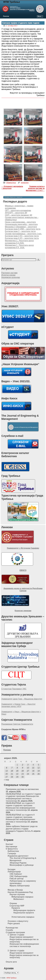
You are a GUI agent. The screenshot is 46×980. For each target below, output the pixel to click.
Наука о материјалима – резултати (20, 222)
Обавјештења (11, 183)
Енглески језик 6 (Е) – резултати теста (22, 238)
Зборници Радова (18, 863)
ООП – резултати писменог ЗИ (18, 215)
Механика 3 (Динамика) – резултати (21, 227)
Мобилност (19, 899)
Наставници (11, 847)
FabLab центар (16, 879)
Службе (9, 930)
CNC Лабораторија (18, 876)
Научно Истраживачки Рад (20, 892)
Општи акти (11, 962)
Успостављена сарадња (23, 917)
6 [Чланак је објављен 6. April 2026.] (7, 768)
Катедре (12, 869)
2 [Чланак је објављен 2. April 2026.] (23, 765)
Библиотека (13, 851)
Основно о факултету (18, 921)
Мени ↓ (40, 16)
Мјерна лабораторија (20, 886)
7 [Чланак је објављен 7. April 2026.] (12, 768)
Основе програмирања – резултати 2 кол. (23, 234)
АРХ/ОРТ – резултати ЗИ (16, 213)
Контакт (9, 844)
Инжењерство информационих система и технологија (24, 945)
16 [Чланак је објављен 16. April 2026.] (23, 771)
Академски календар (11, 277)
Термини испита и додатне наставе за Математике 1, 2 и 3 (35, 188)
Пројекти (16, 908)
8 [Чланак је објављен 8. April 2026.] (17, 768)
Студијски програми (15, 932)
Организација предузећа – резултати (21, 224)
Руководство (12, 928)
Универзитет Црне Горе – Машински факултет (22, 699)
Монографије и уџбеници (22, 865)
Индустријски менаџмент (21, 937)
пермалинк (25, 183)
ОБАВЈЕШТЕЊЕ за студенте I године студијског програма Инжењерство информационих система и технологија (23, 797)
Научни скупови (17, 894)
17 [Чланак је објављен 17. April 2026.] (28, 771)
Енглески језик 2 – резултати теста (20, 231)
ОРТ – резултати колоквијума (18, 211)
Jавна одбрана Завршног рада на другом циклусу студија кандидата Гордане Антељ (22, 829)
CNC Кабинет (16, 874)
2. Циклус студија (16, 951)
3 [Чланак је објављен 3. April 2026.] (28, 765)
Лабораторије (14, 872)
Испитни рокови (8, 275)
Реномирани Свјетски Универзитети (17, 724)
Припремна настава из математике (22, 789)
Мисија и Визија (15, 890)
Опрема (13, 903)
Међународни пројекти (24, 910)
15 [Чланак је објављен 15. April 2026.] (17, 771)
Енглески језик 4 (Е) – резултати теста (22, 236)
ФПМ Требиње (12, 2)
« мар (6, 780)
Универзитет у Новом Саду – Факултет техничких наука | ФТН (18, 705)
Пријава (7, 750)
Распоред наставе (9, 273)
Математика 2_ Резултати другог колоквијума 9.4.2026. (19, 242)
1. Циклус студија (16, 935)
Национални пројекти (24, 913)
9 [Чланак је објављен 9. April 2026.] (23, 768)
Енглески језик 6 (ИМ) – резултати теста (23, 229)
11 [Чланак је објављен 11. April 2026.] (33, 768)
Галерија (12, 853)
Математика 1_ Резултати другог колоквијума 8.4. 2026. (19, 246)
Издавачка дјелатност (18, 856)
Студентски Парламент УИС (14, 689)
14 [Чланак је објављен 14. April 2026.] (12, 771)
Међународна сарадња (22, 897)
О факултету (12, 849)
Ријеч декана (14, 923)
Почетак (6, 16)
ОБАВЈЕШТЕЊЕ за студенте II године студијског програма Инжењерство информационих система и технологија (20, 807)
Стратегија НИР (17, 906)
